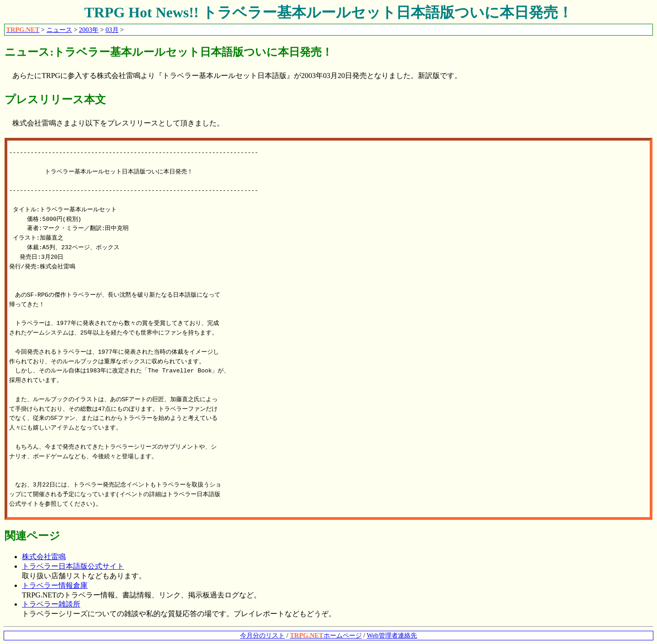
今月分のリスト (262, 635)
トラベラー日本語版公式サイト (73, 566)
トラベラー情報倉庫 (55, 585)
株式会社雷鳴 (44, 557)
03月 (112, 30)
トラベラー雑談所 (51, 604)
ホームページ (326, 635)
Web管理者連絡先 (392, 635)
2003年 (89, 30)
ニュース (59, 30)
